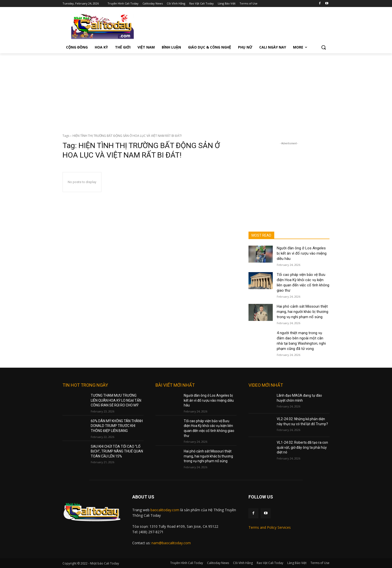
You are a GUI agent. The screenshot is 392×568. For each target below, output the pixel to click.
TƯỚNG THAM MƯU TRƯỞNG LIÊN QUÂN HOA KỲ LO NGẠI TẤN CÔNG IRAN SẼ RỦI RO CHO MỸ (116, 400)
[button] (323, 47)
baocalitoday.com (165, 510)
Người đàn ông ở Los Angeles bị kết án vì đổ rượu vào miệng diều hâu (302, 253)
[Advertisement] (196, 91)
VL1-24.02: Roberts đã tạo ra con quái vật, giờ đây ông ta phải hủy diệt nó (302, 447)
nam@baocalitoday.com (171, 543)
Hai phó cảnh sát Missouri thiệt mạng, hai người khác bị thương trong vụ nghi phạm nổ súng (302, 312)
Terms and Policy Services (270, 527)
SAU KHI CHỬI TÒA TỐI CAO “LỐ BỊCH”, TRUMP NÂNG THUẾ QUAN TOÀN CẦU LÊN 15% (117, 451)
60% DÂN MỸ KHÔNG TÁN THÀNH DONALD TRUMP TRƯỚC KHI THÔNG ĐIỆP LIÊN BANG (117, 426)
